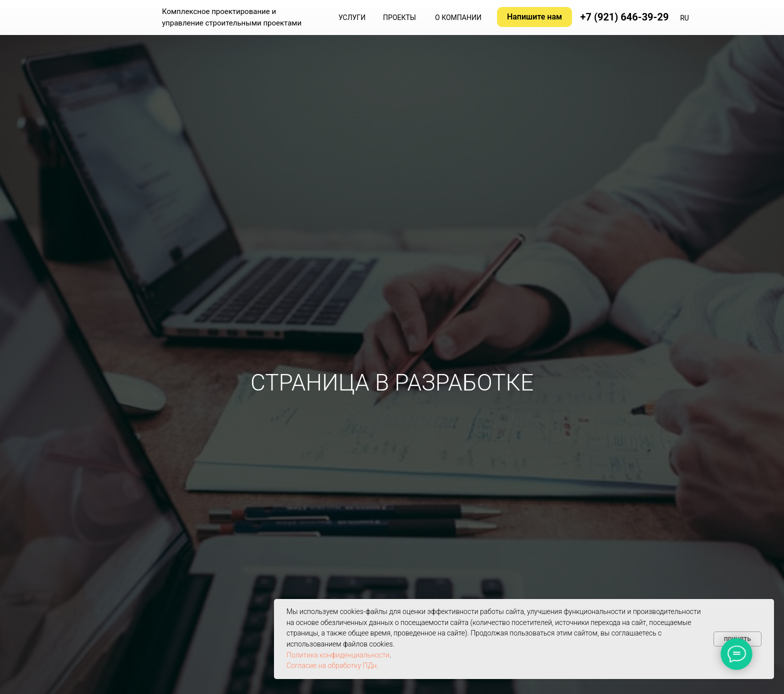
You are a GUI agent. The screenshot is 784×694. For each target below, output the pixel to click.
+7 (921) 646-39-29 (625, 17)
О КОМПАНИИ (458, 17)
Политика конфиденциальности (338, 655)
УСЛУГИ (352, 17)
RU (684, 18)
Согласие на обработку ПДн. (332, 665)
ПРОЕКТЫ (399, 17)
